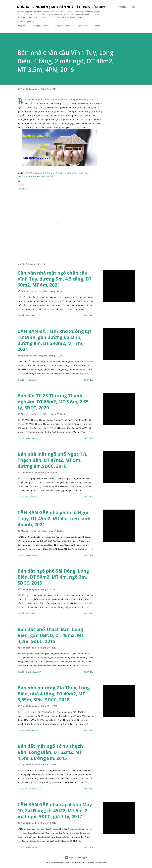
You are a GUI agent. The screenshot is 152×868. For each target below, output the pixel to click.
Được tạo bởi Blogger (76, 858)
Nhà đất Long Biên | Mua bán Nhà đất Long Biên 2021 (61, 7)
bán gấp (42, 173)
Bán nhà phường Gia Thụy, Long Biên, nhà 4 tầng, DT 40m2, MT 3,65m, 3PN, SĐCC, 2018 (54, 694)
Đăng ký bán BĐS (63, 26)
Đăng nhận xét (34, 315)
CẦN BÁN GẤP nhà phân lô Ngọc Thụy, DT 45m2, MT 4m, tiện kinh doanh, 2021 (54, 518)
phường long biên (37, 177)
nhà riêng (22, 177)
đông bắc (73, 173)
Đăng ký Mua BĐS (41, 26)
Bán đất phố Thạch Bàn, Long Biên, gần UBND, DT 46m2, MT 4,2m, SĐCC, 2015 (51, 635)
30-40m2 (34, 173)
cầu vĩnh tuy (53, 173)
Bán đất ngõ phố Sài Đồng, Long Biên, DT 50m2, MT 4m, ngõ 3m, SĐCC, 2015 (53, 577)
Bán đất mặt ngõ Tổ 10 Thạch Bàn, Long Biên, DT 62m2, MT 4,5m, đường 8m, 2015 (50, 752)
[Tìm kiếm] (122, 7)
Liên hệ (98, 26)
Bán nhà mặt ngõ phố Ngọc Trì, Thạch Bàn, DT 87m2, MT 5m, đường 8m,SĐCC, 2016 (52, 460)
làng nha (83, 173)
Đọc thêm (89, 315)
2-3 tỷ (26, 173)
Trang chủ (22, 26)
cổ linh (64, 173)
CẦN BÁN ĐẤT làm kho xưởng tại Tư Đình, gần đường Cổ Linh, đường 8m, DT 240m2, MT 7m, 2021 (54, 340)
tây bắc (51, 177)
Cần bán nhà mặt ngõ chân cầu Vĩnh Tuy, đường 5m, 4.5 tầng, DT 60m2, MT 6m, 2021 (55, 279)
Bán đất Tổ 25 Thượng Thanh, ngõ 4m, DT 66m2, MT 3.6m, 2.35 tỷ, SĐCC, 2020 (53, 402)
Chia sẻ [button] (21, 185)
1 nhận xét (32, 380)
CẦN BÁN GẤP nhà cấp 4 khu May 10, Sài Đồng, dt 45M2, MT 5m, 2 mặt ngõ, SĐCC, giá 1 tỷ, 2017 (55, 811)
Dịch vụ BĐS (83, 26)
